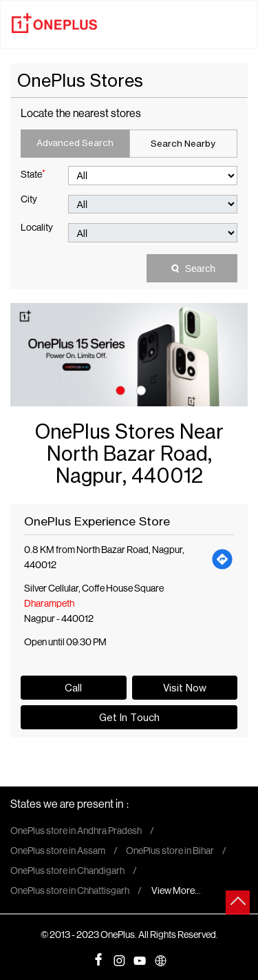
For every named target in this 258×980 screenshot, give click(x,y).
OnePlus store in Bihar (170, 852)
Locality (37, 229)
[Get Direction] (223, 559)
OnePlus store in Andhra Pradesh (76, 832)
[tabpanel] (129, 355)
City (29, 200)
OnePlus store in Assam (58, 852)
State (33, 174)
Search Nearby (183, 143)
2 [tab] (140, 389)
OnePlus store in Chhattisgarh (70, 892)
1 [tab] (119, 389)
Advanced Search (75, 143)
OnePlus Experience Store (97, 521)
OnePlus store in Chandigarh (67, 872)
